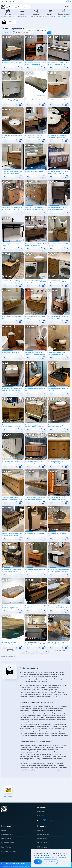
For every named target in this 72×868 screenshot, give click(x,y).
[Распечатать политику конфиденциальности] (2, 864)
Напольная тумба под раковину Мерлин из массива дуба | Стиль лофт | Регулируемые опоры (12, 281)
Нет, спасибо (50, 861)
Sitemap (40, 830)
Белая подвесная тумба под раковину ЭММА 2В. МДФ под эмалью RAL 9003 (11, 100)
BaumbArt (18, 59)
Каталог (4, 830)
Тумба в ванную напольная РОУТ (36, 533)
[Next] (41, 651)
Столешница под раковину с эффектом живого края (57, 353)
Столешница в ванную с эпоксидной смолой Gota (56, 643)
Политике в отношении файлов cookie (52, 858)
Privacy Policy (6, 839)
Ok (38, 861)
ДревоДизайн (40, 59)
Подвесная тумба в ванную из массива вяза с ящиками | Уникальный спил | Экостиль (35, 498)
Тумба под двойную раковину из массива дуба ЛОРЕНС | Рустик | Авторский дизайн (13, 426)
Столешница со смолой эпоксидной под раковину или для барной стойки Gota (12, 643)
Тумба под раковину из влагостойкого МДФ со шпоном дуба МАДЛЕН (58, 462)
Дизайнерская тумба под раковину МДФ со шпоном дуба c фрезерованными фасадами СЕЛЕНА (35, 426)
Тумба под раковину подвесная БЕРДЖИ (35, 390)
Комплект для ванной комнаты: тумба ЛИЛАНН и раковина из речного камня (12, 534)
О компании (42, 816)
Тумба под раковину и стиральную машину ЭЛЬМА (57, 281)
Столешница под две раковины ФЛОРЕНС (12, 136)
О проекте (41, 811)
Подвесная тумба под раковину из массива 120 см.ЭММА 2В (12, 172)
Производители (7, 834)
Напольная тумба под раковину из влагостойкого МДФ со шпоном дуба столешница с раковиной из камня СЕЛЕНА (12, 208)
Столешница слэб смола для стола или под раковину (11, 607)
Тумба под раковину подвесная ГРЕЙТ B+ (58, 390)
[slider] (30, 33)
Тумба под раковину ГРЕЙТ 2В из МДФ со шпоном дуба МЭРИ (59, 498)
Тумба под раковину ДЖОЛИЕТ (12, 63)
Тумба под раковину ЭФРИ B (34, 171)
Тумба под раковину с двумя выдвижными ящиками (57, 208)
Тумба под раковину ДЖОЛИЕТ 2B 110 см (58, 245)
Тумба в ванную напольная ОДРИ (57, 534)
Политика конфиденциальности (15, 864)
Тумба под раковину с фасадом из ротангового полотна (58, 172)
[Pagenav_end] (46, 651)
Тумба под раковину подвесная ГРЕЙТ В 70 (35, 571)
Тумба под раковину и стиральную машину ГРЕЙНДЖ (35, 643)
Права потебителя (8, 843)
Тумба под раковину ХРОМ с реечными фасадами (11, 462)
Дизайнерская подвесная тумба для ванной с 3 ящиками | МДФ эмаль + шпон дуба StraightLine (58, 571)
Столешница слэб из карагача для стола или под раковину (35, 100)
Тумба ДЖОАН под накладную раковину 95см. (58, 100)
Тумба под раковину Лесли (11, 352)
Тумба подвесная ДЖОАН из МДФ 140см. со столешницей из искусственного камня (59, 64)
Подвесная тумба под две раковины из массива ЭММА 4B (12, 498)
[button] (3, 1)
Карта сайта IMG (43, 839)
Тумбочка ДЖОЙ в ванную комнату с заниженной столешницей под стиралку (34, 136)
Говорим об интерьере (10, 851)
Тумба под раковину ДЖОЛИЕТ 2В (12, 317)
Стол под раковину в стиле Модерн (11, 245)
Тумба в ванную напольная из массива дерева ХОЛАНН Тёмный (58, 136)
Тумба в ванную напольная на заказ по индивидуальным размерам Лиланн (12, 571)
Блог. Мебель (6, 847)
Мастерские (10, 1)
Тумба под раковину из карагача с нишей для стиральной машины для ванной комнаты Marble (36, 64)
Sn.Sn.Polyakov (16, 240)
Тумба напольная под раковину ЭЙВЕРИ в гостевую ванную (12, 390)
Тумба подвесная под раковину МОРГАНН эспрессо (58, 426)
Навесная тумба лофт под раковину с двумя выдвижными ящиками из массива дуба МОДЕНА (35, 353)
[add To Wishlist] (16, 68)
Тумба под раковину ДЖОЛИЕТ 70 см (35, 317)
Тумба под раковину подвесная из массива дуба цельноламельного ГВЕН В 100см (58, 317)
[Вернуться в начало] (3, 7)
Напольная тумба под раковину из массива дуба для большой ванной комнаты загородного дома (35, 208)
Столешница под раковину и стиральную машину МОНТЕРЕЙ (35, 281)
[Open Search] (28, 7)
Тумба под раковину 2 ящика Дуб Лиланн (36, 607)
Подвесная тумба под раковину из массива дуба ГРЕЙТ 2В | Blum (59, 607)
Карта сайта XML (43, 834)
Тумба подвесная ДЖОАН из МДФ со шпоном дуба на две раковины (36, 245)
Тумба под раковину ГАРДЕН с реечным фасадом (35, 462)
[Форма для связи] (44, 820)
